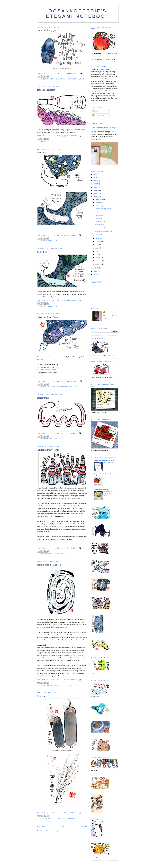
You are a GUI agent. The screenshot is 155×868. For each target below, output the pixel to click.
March (98, 258)
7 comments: (72, 136)
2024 (95, 177)
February (99, 261)
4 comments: (72, 235)
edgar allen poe (50, 79)
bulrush (47, 819)
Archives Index (108, 478)
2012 (95, 197)
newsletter (60, 685)
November (99, 203)
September (99, 238)
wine (53, 142)
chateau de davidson (46, 90)
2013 (95, 193)
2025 (95, 174)
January (98, 264)
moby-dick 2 (43, 153)
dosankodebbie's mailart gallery (105, 460)
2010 (95, 271)
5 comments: (72, 548)
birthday (47, 142)
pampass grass (75, 819)
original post (63, 627)
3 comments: (72, 680)
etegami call (49, 439)
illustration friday (71, 79)
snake (77, 685)
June (97, 248)
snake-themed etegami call (49, 565)
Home (62, 826)
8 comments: (72, 813)
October (98, 206)
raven (83, 79)
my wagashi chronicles (101, 489)
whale (55, 241)
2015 (95, 187)
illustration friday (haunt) (48, 30)
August (98, 242)
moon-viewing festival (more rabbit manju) (109, 493)
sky (75, 387)
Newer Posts (41, 826)
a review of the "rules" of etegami (105, 127)
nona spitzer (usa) (109, 462)
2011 (95, 268)
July (97, 245)
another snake (43, 398)
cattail (54, 819)
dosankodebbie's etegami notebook (78, 13)
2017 (95, 181)
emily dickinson (50, 387)
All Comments (98, 115)
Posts (95, 111)
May (97, 251)
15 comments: (73, 381)
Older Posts (84, 826)
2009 (95, 274)
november (70, 685)
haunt (60, 79)
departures (63, 819)
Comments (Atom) (52, 831)
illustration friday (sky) (47, 317)
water (63, 554)
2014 (95, 190)
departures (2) (43, 696)
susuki (84, 819)
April (97, 254)
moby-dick (47, 241)
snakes (58, 439)
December (99, 199)
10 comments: (73, 73)
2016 (95, 184)
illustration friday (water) (48, 450)
